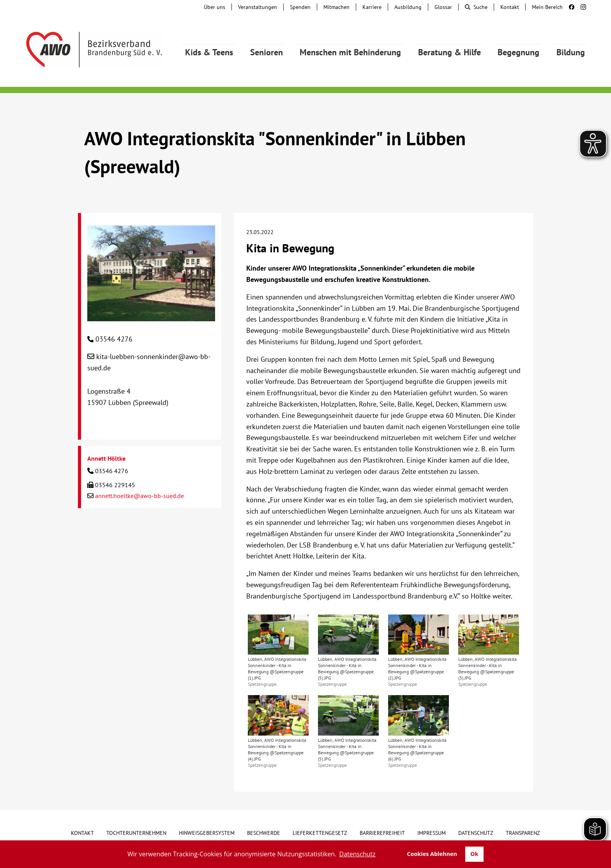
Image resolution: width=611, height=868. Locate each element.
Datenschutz (476, 833)
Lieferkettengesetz (320, 833)
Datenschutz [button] (358, 854)
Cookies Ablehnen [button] (432, 854)
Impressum (432, 833)
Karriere (372, 7)
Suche (476, 7)
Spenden (300, 7)
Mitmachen (336, 7)
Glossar (443, 7)
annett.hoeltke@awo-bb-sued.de (140, 496)
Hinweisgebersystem (207, 833)
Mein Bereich (547, 7)
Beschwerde (264, 833)
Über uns (215, 7)
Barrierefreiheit (382, 833)
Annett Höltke (106, 458)
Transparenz (523, 833)
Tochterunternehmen (136, 833)
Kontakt (510, 7)
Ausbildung (408, 7)
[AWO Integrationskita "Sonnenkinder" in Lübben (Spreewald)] (151, 315)
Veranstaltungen (258, 7)
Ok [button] (474, 854)
